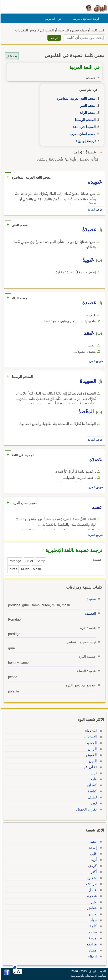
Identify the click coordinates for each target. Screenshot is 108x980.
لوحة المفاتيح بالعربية (85, 19)
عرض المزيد (95, 209)
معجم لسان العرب (82, 134)
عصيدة (91, 599)
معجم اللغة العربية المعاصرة (75, 99)
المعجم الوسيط (84, 120)
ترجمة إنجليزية (85, 141)
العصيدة (90, 613)
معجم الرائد (87, 113)
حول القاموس (53, 19)
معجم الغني (87, 106)
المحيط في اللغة (84, 127)
